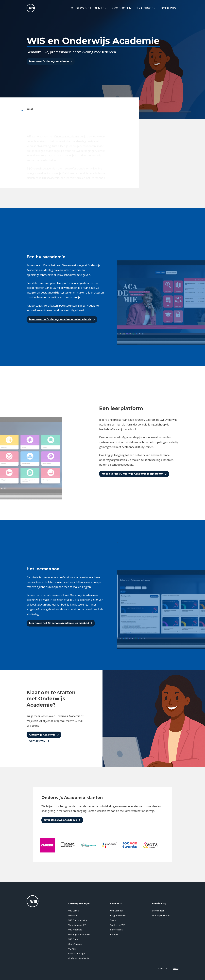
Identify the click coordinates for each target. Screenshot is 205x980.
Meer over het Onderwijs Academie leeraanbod (59, 623)
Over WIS (168, 8)
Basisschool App (77, 953)
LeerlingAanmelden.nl (79, 934)
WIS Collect (74, 911)
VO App (72, 949)
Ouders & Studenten (89, 8)
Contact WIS (38, 741)
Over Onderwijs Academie (61, 820)
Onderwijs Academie (42, 735)
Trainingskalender (161, 915)
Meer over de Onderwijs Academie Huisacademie (60, 319)
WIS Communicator (78, 920)
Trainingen (146, 8)
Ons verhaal (116, 911)
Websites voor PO (77, 925)
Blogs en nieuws (118, 915)
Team (113, 920)
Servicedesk (116, 930)
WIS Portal (73, 939)
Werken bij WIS (118, 925)
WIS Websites (75, 930)
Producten (121, 8)
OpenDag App (75, 944)
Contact (114, 934)
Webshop (73, 915)
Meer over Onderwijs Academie (49, 62)
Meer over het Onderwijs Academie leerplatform (133, 474)
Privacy (176, 969)
